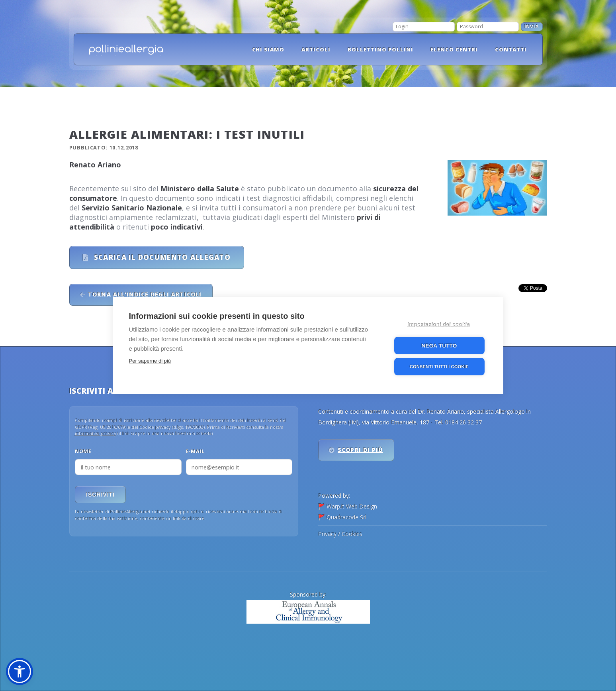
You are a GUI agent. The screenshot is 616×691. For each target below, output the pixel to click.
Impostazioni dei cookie (439, 325)
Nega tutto (439, 346)
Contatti (511, 49)
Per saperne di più (150, 361)
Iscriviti (100, 495)
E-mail (195, 451)
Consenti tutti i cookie (439, 367)
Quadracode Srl (346, 517)
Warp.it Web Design (352, 506)
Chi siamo (268, 49)
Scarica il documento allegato (161, 257)
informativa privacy (96, 433)
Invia (532, 27)
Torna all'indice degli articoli (145, 294)
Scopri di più (360, 450)
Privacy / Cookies (340, 534)
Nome (83, 451)
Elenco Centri (454, 49)
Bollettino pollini (380, 49)
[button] (20, 671)
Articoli (316, 49)
